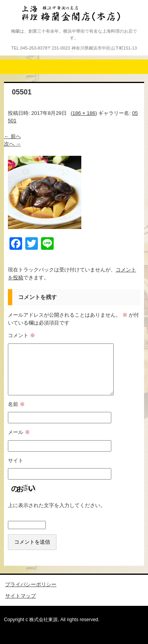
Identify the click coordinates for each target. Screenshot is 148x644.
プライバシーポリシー (31, 584)
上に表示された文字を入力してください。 (57, 505)
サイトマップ (21, 596)
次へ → (12, 144)
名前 (16, 404)
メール (19, 432)
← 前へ (12, 136)
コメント (22, 335)
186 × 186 (84, 113)
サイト (16, 460)
